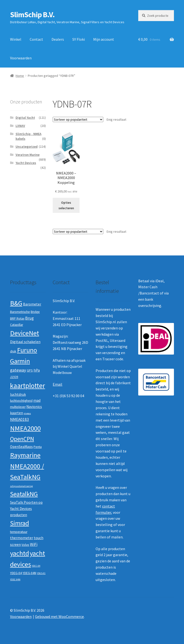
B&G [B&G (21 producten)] (16, 303)
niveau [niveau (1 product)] (27, 413)
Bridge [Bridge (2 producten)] (35, 312)
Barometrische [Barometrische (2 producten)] (20, 312)
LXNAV (20, 126)
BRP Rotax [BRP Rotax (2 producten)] (17, 319)
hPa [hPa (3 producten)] (37, 370)
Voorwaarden (21, 58)
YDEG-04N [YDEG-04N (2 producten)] (29, 573)
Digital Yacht (25, 118)
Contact (36, 39)
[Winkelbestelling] (78, 119)
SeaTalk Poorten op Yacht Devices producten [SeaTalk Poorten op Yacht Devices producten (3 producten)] (26, 509)
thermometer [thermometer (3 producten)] (22, 538)
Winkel (16, 39)
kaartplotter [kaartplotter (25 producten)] (28, 386)
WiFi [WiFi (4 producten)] (34, 544)
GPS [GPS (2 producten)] (30, 370)
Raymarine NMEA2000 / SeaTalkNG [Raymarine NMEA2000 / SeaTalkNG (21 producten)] (27, 466)
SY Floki (79, 39)
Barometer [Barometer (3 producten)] (32, 304)
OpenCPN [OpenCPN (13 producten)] (22, 439)
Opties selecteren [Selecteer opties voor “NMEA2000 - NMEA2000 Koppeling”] (66, 205)
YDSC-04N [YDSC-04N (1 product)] (15, 579)
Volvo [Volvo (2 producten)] (25, 545)
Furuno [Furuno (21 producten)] (27, 350)
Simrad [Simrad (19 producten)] (20, 523)
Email (57, 384)
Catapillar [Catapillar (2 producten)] (17, 325)
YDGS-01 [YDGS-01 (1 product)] (41, 573)
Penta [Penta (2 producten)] (38, 447)
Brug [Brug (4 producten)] (29, 318)
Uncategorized (27, 147)
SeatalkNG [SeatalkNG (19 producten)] (24, 494)
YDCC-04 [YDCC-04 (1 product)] (36, 566)
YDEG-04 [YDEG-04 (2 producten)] (16, 573)
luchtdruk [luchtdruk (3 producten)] (18, 394)
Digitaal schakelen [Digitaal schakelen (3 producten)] (25, 342)
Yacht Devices (26, 163)
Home (20, 76)
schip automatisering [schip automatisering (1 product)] (21, 486)
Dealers (58, 39)
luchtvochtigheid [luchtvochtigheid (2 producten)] (21, 401)
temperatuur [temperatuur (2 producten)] (19, 532)
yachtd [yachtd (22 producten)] (20, 553)
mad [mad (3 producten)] (37, 400)
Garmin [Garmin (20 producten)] (20, 361)
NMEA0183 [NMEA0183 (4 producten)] (20, 419)
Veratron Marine (28, 155)
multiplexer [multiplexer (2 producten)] (18, 407)
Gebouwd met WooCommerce (59, 616)
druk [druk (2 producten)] (13, 351)
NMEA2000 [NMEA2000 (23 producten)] (25, 428)
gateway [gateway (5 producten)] (18, 370)
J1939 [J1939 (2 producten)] (14, 377)
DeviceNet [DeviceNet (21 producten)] (25, 333)
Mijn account (104, 39)
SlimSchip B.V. (32, 15)
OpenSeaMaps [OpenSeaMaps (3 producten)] (21, 447)
